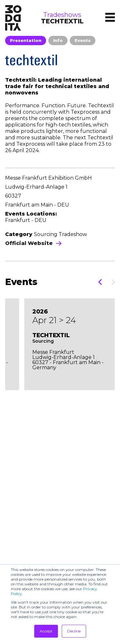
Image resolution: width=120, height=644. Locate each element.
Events (83, 40)
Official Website (33, 243)
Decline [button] (74, 631)
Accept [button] (46, 631)
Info (58, 40)
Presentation (26, 40)
